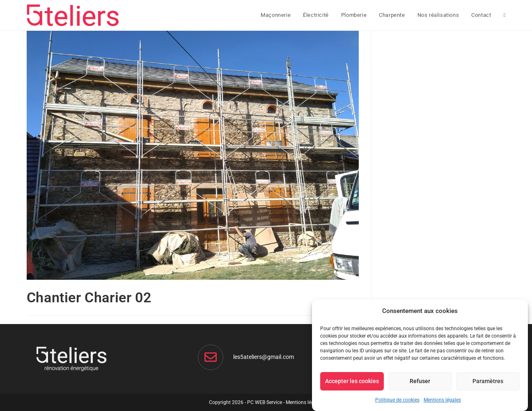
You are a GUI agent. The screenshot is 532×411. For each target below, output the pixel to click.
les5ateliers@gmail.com (264, 357)
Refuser (420, 381)
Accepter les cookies (352, 381)
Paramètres (488, 381)
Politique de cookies (397, 400)
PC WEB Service (265, 402)
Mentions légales (442, 400)
